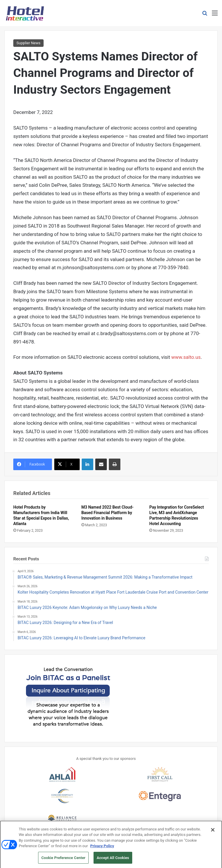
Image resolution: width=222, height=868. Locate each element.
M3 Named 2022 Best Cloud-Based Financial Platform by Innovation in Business (108, 513)
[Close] (213, 833)
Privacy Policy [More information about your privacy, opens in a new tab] (102, 849)
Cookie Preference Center (63, 861)
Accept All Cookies (113, 861)
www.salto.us (186, 357)
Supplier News (28, 43)
